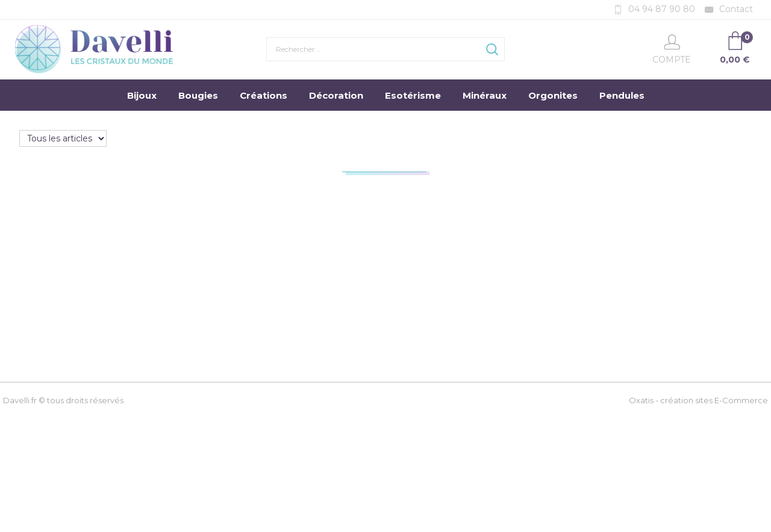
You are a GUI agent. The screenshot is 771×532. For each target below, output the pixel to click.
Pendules (622, 95)
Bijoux (142, 95)
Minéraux (485, 95)
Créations (264, 95)
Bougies (198, 95)
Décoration (336, 95)
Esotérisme (413, 95)
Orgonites (553, 95)
